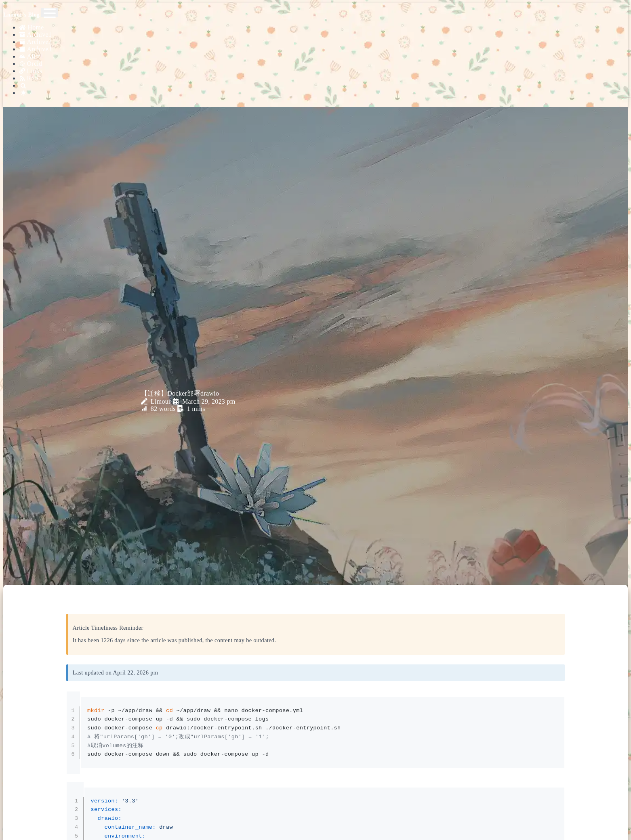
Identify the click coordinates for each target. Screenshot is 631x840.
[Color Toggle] (324, 85)
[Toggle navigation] (50, 13)
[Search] (324, 79)
